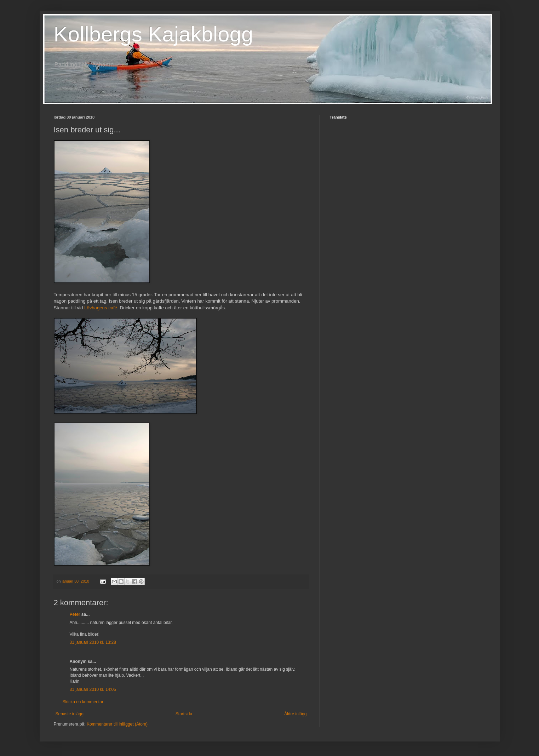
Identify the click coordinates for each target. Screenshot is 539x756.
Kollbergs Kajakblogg (154, 34)
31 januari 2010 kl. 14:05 (93, 689)
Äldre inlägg (295, 714)
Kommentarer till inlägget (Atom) (117, 724)
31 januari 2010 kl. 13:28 (93, 642)
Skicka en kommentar (83, 702)
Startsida (184, 714)
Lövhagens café (101, 308)
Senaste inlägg (70, 714)
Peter (75, 614)
